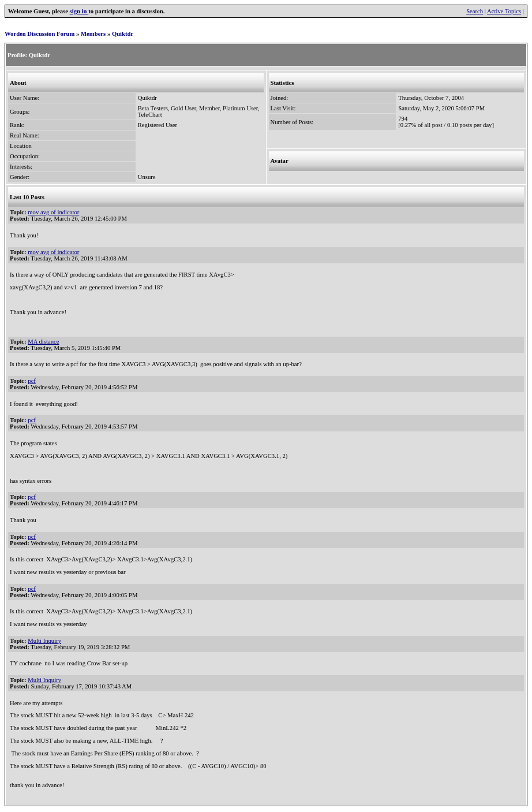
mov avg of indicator (53, 212)
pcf (32, 381)
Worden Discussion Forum (40, 34)
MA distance (43, 342)
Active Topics (504, 11)
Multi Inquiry (44, 641)
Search (475, 11)
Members (93, 34)
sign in (79, 11)
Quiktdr (123, 34)
